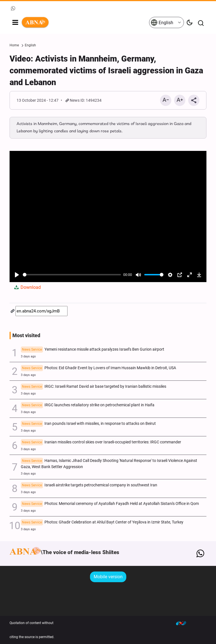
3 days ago (28, 356)
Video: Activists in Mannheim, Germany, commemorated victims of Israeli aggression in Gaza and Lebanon (106, 71)
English (162, 22)
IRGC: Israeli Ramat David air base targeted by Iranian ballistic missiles (94, 387)
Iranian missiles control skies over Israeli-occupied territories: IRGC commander (101, 443)
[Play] (17, 275)
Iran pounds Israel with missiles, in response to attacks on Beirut (88, 424)
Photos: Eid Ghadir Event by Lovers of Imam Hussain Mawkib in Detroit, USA (98, 368)
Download (27, 287)
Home (14, 45)
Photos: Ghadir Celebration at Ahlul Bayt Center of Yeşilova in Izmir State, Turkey (102, 523)
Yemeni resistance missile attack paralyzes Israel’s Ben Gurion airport (93, 350)
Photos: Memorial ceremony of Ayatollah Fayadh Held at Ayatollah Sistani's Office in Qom (110, 504)
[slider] (72, 275)
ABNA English (85, 22)
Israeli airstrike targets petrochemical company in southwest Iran (89, 486)
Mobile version (108, 577)
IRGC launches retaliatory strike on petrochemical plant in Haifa (88, 405)
